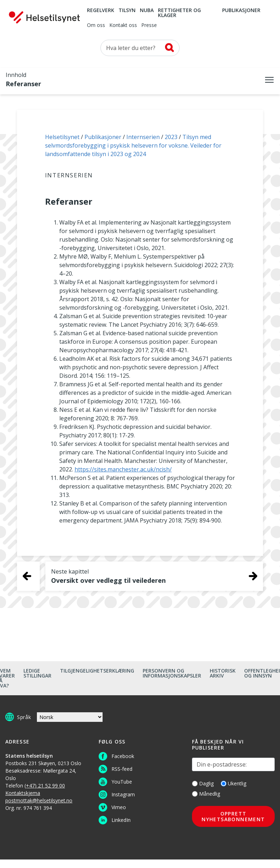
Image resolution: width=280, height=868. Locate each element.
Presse (149, 26)
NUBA (147, 11)
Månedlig (206, 794)
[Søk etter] (140, 48)
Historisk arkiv (223, 673)
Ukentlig (234, 783)
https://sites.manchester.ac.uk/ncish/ (123, 469)
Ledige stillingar (37, 673)
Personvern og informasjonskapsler (172, 673)
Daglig (203, 783)
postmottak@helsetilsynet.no (39, 800)
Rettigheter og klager (179, 13)
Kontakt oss (123, 26)
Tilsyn (127, 11)
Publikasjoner (241, 11)
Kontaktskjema (23, 793)
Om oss (96, 26)
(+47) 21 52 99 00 (45, 786)
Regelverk (101, 11)
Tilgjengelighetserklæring (97, 671)
